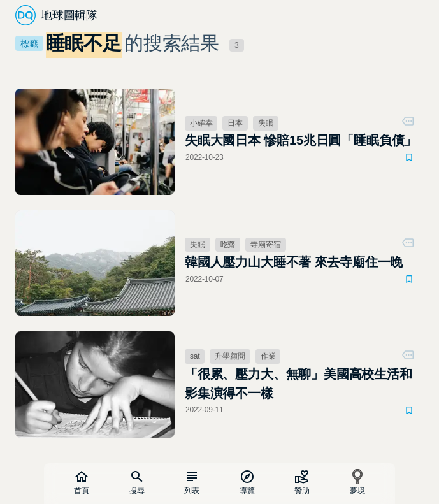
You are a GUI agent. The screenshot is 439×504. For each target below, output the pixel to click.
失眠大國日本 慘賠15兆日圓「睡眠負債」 (301, 140)
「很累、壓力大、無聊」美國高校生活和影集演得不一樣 (299, 384)
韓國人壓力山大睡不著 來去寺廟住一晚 (294, 262)
